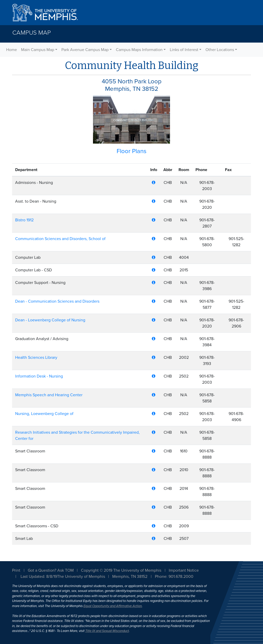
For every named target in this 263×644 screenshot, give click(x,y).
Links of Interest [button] (184, 50)
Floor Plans (131, 151)
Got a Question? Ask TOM (51, 570)
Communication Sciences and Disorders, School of (60, 239)
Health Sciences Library (36, 358)
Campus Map (32, 33)
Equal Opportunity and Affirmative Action (113, 606)
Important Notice (184, 570)
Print (16, 570)
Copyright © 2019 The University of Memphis (121, 570)
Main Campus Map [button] (38, 50)
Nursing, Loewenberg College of (44, 414)
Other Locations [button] (220, 50)
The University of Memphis (81, 577)
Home (12, 50)
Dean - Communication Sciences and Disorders (57, 301)
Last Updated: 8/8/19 (39, 577)
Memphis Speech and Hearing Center (49, 395)
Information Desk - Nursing (39, 376)
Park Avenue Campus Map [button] (85, 50)
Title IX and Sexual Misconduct (107, 631)
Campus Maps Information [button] (139, 50)
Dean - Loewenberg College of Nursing (50, 320)
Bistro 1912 (24, 220)
